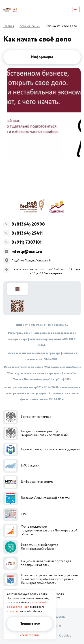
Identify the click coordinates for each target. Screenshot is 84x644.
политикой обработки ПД (27, 605)
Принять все (30, 624)
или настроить (30, 635)
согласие (13, 611)
